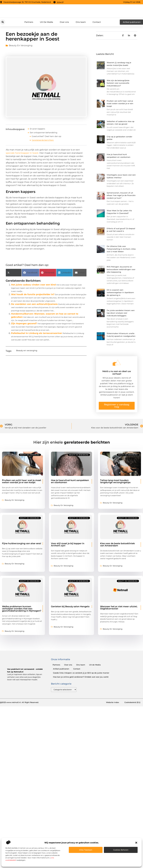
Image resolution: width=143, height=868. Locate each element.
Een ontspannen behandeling (44, 133)
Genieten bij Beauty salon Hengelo (70, 606)
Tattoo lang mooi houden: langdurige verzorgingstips (115, 481)
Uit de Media (95, 665)
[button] (136, 843)
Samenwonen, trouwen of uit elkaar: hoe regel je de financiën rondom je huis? (121, 195)
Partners (29, 22)
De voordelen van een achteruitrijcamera (34, 304)
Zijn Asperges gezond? (24, 323)
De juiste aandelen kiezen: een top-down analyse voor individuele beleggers (121, 313)
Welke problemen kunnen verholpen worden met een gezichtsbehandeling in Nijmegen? (22, 609)
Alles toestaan (86, 850)
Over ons (64, 22)
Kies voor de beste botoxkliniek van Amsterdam (117, 545)
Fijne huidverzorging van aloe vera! (22, 543)
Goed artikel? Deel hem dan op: (47, 136)
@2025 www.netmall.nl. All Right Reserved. (19, 702)
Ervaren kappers (37, 129)
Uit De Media (46, 22)
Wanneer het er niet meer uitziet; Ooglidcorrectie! (119, 608)
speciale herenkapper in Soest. (23, 153)
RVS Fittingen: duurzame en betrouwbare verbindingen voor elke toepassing (121, 269)
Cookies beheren (121, 850)
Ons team (81, 22)
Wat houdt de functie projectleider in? (33, 294)
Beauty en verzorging (21, 45)
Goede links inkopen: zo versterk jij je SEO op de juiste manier (81, 673)
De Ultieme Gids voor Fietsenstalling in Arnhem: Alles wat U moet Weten (121, 249)
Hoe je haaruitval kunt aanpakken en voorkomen (70, 481)
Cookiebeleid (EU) (132, 703)
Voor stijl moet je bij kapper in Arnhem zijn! (68, 545)
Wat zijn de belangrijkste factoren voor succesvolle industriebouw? (118, 83)
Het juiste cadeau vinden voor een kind (33, 285)
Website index (113, 703)
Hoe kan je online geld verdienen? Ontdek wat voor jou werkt (81, 677)
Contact (97, 22)
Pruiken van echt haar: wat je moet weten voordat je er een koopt (120, 104)
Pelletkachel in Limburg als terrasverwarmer (37, 333)
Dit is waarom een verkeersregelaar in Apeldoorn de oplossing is (120, 292)
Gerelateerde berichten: (43, 140)
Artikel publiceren (61, 669)
